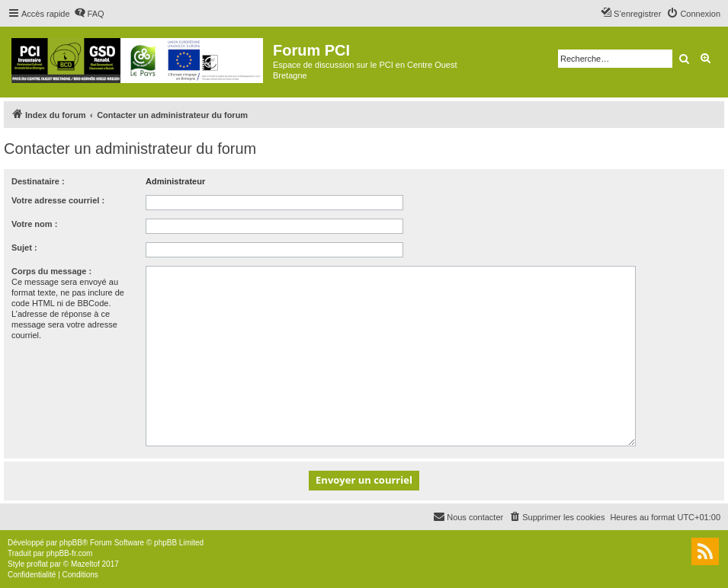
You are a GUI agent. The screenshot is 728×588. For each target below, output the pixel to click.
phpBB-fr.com (70, 553)
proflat (37, 564)
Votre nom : (34, 224)
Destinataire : (38, 181)
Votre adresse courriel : (58, 200)
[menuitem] (89, 14)
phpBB (71, 543)
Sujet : (24, 248)
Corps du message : (51, 271)
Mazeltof (85, 564)
